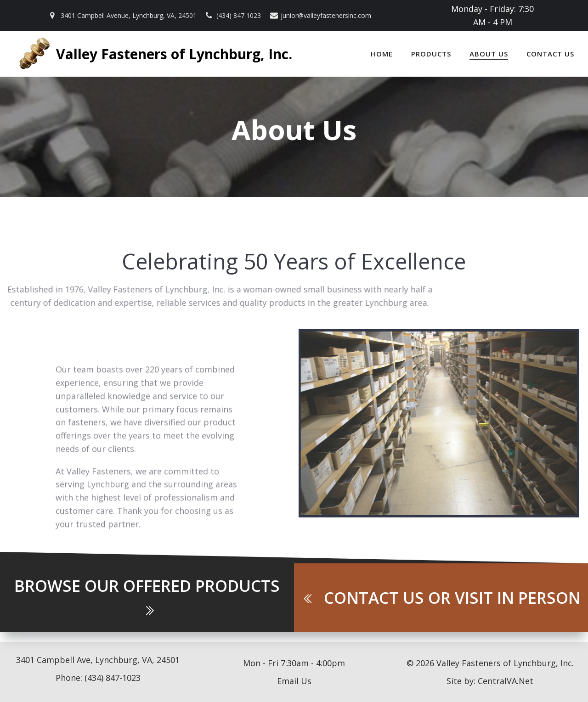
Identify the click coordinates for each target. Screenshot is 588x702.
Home (382, 54)
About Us (489, 54)
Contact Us (550, 54)
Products (431, 54)
